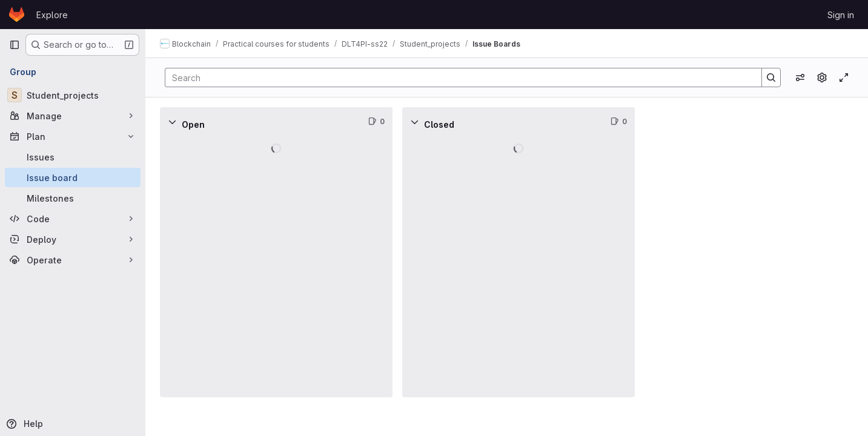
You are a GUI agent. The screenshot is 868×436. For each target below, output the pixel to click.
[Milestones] (73, 198)
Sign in (841, 15)
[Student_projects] (73, 95)
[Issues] (73, 157)
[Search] (457, 78)
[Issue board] (73, 177)
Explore (52, 15)
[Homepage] (17, 15)
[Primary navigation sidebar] (15, 45)
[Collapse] (172, 122)
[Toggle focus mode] (844, 78)
